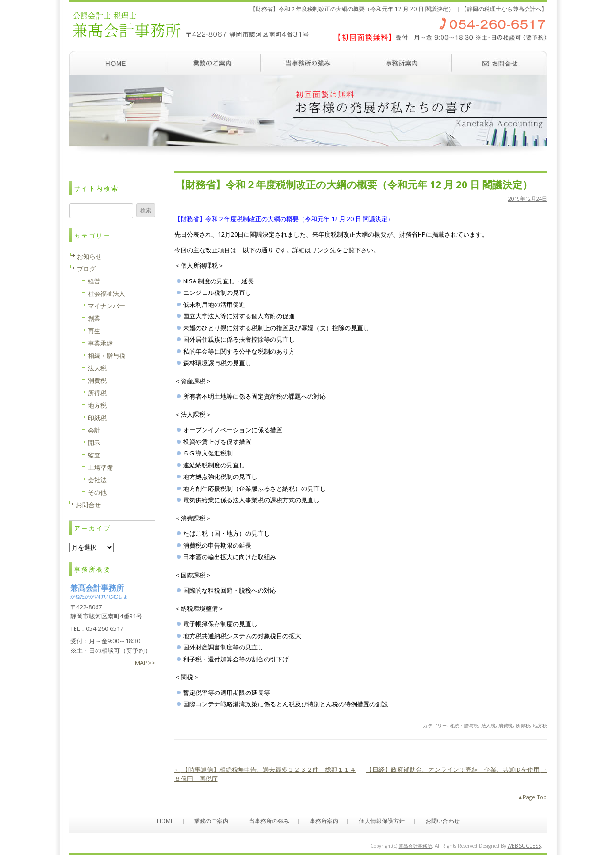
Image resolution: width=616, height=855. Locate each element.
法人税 (488, 725)
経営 (94, 281)
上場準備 (100, 467)
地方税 (540, 725)
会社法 (97, 480)
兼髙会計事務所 (415, 846)
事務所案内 (404, 63)
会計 (94, 430)
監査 (94, 455)
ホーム (117, 63)
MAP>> (145, 663)
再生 (94, 331)
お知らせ (89, 256)
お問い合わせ (499, 63)
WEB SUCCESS (524, 846)
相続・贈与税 (464, 725)
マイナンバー (107, 306)
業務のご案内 (213, 63)
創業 (94, 318)
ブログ (86, 269)
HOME (165, 821)
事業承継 (100, 343)
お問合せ (88, 505)
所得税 (523, 725)
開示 (94, 443)
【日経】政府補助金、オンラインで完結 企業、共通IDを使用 (457, 769)
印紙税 (97, 418)
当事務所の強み (308, 63)
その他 (97, 492)
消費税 (506, 725)
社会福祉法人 (107, 293)
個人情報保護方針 (382, 821)
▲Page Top (533, 797)
